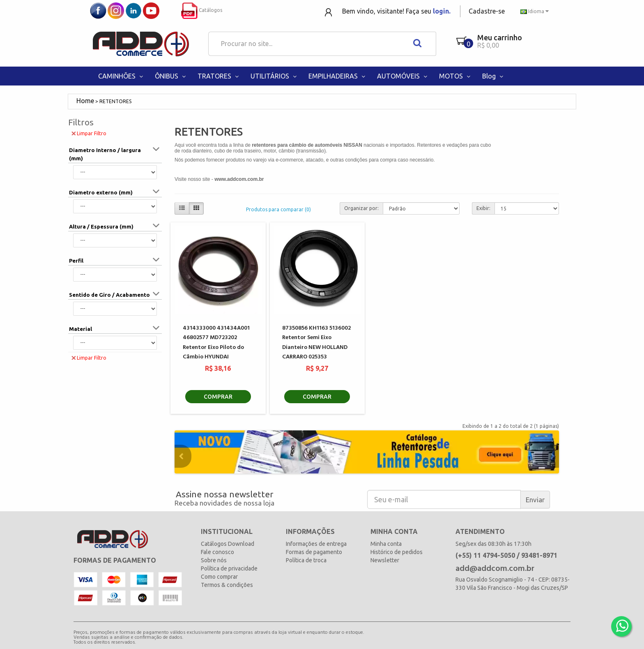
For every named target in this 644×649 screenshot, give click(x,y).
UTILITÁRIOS (274, 76)
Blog (493, 76)
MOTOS (455, 76)
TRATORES (219, 76)
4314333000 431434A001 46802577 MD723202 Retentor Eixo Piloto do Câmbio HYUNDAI (216, 343)
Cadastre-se (487, 11)
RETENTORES (115, 101)
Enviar (535, 500)
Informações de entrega (316, 544)
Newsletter (385, 560)
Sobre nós (214, 560)
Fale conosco (217, 552)
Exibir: (483, 208)
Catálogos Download (228, 544)
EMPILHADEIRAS (338, 76)
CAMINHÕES (121, 76)
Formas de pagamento (314, 552)
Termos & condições (227, 585)
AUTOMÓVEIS (403, 76)
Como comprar (219, 577)
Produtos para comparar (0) (278, 209)
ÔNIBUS (171, 76)
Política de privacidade (229, 568)
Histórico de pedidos (397, 552)
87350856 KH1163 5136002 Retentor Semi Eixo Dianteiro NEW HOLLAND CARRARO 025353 (316, 343)
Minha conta (386, 544)
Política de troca (306, 560)
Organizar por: (361, 208)
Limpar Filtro (89, 133)
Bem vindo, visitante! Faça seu (396, 11)
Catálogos (202, 10)
